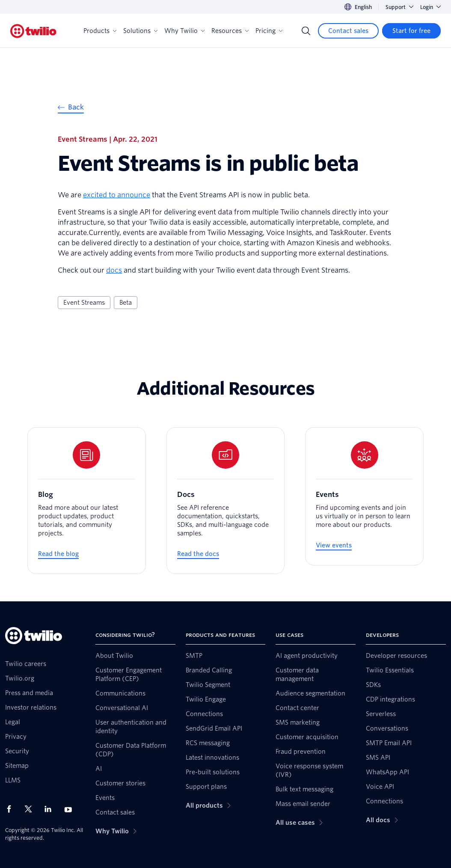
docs (114, 270)
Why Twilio (184, 31)
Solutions (140, 31)
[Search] (306, 31)
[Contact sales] (348, 31)
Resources (230, 31)
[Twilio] (33, 31)
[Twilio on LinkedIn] (51, 809)
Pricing (269, 31)
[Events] (364, 496)
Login (430, 7)
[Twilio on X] (31, 809)
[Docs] (226, 501)
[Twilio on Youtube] (71, 809)
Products (100, 31)
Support (399, 7)
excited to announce (117, 195)
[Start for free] (411, 31)
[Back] (71, 108)
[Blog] (87, 501)
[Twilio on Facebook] (12, 809)
